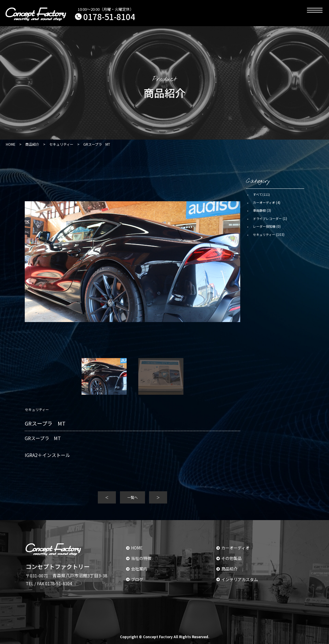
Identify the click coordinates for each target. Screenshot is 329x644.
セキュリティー (264, 234)
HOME (134, 548)
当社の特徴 (139, 558)
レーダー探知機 (264, 226)
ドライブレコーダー (267, 218)
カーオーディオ (264, 202)
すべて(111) (261, 194)
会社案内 (137, 569)
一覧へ (132, 497)
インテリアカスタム (237, 579)
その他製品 (229, 558)
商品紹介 (227, 569)
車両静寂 (259, 210)
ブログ (135, 579)
